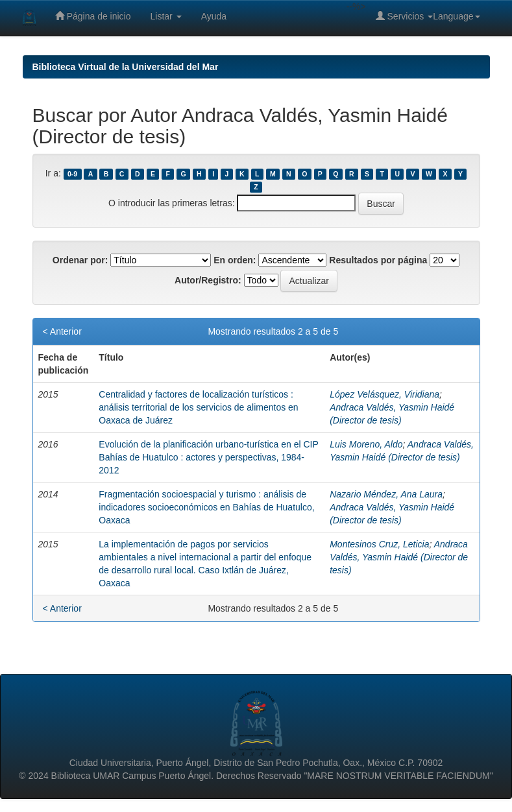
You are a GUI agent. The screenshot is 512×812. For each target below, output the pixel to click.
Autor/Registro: (208, 280)
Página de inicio (93, 16)
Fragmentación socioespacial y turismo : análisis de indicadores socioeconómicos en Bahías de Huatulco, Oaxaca (206, 507)
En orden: (235, 260)
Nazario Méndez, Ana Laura (386, 494)
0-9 (72, 174)
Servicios (405, 16)
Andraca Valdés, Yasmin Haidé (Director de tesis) (399, 557)
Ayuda (214, 16)
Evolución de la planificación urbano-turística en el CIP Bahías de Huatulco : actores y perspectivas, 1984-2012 (208, 457)
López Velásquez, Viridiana (384, 394)
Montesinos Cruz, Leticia (379, 544)
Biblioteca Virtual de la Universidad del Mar (126, 67)
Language (456, 16)
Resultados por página (378, 260)
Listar (166, 16)
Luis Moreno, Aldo (366, 444)
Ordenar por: (80, 260)
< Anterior (62, 331)
